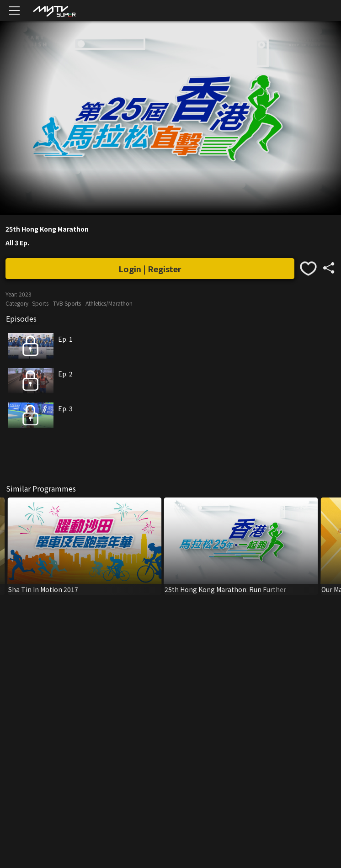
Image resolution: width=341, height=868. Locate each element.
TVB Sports (67, 303)
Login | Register (150, 269)
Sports (40, 303)
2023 (25, 294)
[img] (54, 11)
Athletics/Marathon (109, 303)
